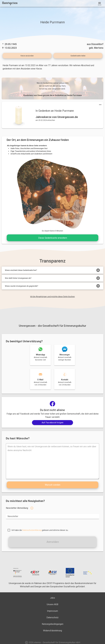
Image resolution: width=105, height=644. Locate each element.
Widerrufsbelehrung (52, 631)
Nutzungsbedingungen (53, 624)
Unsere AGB (52, 604)
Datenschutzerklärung (32, 530)
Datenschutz (52, 617)
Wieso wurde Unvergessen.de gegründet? (52, 286)
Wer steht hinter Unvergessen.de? (52, 278)
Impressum (52, 611)
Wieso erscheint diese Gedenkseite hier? (52, 270)
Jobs (52, 598)
